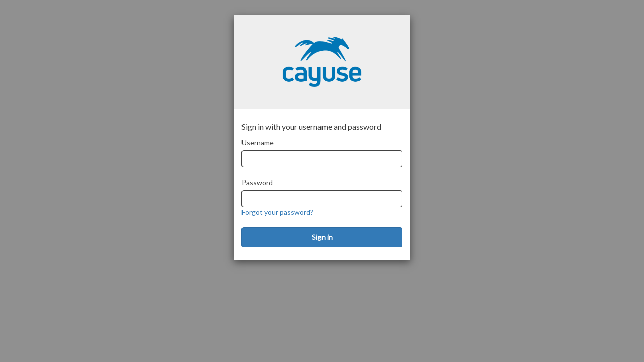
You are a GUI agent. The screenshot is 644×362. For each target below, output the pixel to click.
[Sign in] (322, 237)
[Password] (322, 199)
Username (258, 143)
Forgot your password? (277, 212)
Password (257, 182)
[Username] (322, 159)
